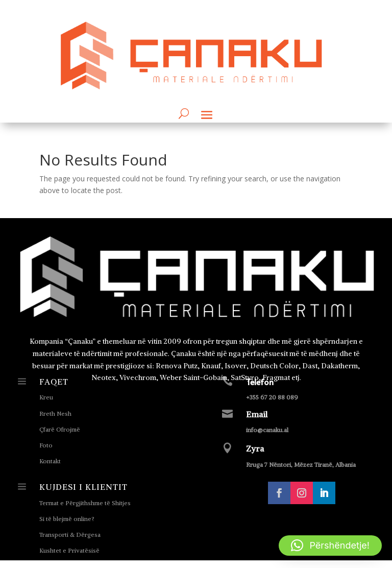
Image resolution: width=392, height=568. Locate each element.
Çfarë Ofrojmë (60, 429)
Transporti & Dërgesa (70, 535)
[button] (330, 546)
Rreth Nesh (55, 413)
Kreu (46, 397)
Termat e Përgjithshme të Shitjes (85, 503)
